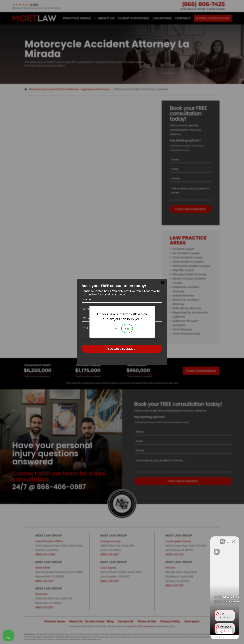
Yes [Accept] (127, 329)
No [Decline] (116, 328)
